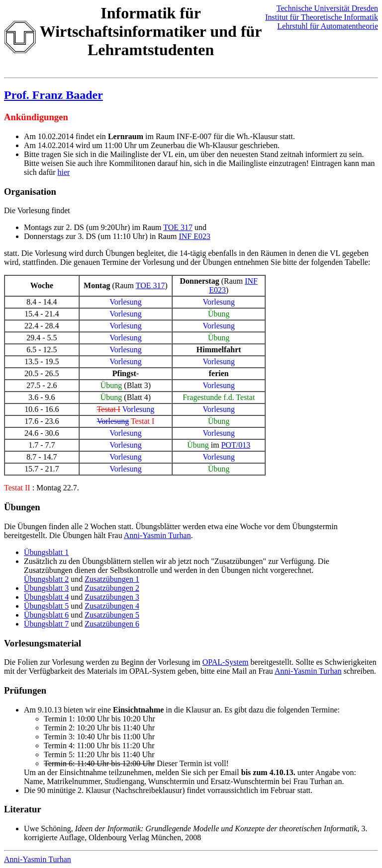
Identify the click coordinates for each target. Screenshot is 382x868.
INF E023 (194, 236)
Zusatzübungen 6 (112, 624)
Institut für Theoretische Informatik (322, 17)
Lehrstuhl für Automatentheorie (328, 26)
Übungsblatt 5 (46, 606)
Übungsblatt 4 (46, 597)
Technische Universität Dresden (327, 8)
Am (30, 710)
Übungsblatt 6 (46, 615)
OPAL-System (226, 662)
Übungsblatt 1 (46, 552)
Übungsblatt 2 (46, 579)
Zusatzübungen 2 (112, 588)
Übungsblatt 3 (46, 588)
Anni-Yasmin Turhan (157, 535)
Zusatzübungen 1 (112, 579)
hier (64, 172)
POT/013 (236, 445)
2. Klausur (94, 790)
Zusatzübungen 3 (112, 597)
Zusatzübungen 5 (112, 615)
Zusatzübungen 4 (112, 606)
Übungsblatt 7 (46, 624)
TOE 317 (178, 227)
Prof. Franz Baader (53, 95)
